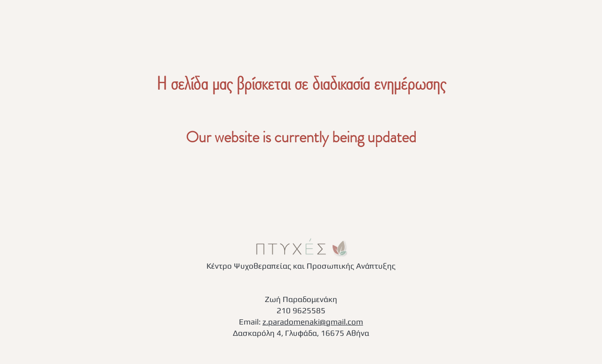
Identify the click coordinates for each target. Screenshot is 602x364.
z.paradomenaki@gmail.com (313, 322)
